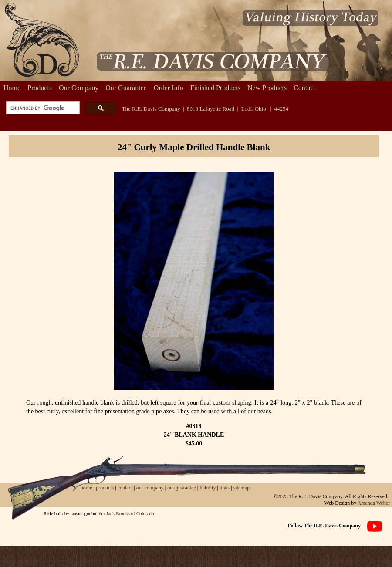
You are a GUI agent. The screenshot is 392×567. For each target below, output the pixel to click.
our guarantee (182, 488)
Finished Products (215, 88)
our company (149, 488)
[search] (42, 108)
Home (12, 88)
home (86, 488)
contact (126, 488)
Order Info (169, 88)
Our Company (79, 88)
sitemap (242, 488)
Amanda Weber (374, 503)
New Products (267, 88)
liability (208, 488)
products (105, 488)
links (225, 488)
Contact (304, 88)
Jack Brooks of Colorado (130, 513)
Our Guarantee (126, 88)
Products (40, 88)
